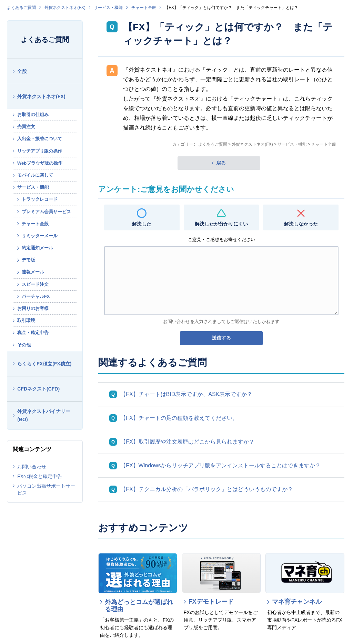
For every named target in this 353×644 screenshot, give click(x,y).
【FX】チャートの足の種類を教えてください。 (179, 418)
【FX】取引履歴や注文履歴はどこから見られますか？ (187, 442)
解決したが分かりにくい (221, 224)
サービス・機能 (108, 8)
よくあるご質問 (21, 8)
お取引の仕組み (33, 115)
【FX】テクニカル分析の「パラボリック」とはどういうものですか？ (206, 489)
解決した (142, 224)
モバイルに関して (35, 175)
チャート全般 (144, 8)
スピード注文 (35, 284)
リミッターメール (40, 236)
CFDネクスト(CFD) (38, 389)
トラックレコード (40, 199)
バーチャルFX (36, 296)
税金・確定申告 (33, 333)
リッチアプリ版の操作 (40, 151)
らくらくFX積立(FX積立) (44, 364)
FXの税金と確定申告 (40, 476)
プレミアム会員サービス (46, 212)
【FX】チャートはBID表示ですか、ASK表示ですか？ (186, 394)
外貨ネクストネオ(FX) (65, 8)
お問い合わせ (32, 467)
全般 (22, 71)
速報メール (33, 272)
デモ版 (28, 260)
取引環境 (26, 320)
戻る (221, 163)
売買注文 (26, 127)
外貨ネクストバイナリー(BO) (44, 416)
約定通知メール (37, 248)
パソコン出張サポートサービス (46, 489)
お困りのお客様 (33, 308)
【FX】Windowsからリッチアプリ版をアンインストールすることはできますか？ (220, 465)
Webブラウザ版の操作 (40, 163)
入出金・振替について (40, 139)
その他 (24, 345)
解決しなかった (301, 224)
